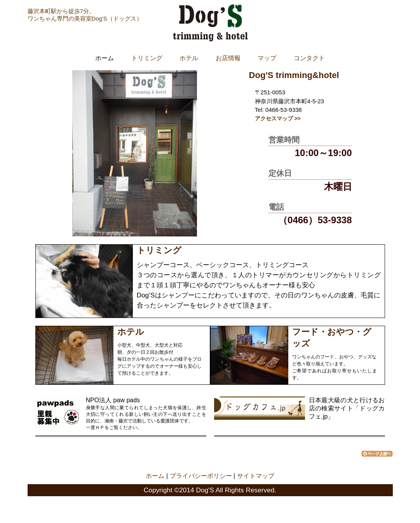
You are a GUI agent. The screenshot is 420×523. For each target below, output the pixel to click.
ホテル (189, 58)
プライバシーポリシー (201, 476)
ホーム (155, 476)
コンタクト (309, 58)
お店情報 (228, 58)
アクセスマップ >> (278, 118)
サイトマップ (256, 476)
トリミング (147, 58)
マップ (267, 58)
